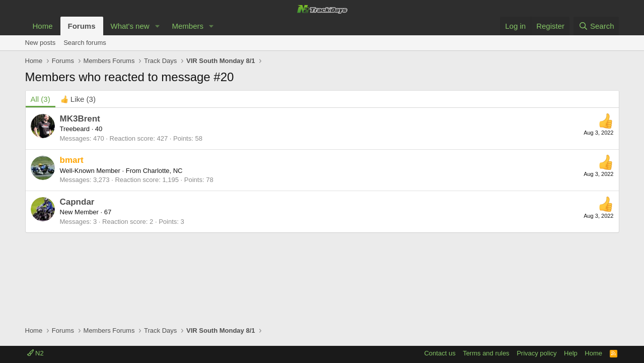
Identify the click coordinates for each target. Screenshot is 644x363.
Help (571, 353)
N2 (35, 353)
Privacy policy (536, 353)
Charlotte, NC (163, 171)
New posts (41, 43)
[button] (157, 26)
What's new (130, 26)
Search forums (85, 43)
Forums (82, 26)
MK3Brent (80, 119)
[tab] (78, 99)
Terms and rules (486, 353)
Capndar (77, 202)
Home (43, 26)
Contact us (440, 353)
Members (188, 26)
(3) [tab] (41, 99)
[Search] (596, 26)
